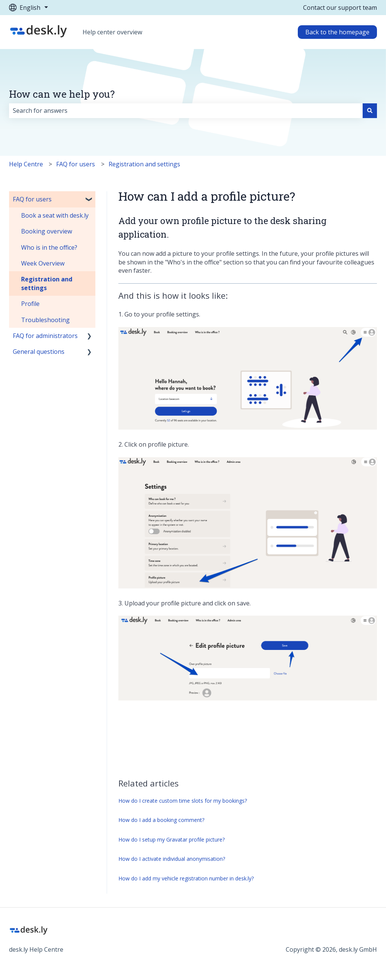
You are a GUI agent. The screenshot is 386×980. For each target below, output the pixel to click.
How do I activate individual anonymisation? (172, 859)
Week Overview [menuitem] (43, 263)
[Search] (370, 111)
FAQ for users (76, 164)
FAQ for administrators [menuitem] (45, 336)
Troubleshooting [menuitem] (45, 320)
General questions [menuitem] (39, 352)
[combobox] (186, 111)
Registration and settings (144, 164)
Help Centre (26, 164)
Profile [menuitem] (30, 304)
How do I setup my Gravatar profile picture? (172, 839)
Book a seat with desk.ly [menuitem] (55, 215)
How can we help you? (62, 94)
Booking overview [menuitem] (47, 231)
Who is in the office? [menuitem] (49, 247)
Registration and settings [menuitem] (47, 283)
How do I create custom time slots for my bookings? (183, 801)
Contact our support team (340, 8)
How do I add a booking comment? (161, 820)
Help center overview (112, 32)
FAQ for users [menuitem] (32, 199)
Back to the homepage (337, 32)
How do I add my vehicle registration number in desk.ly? (186, 878)
